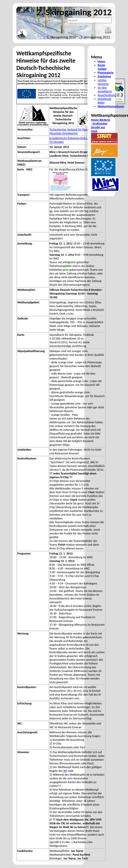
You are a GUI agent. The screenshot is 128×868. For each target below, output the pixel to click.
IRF (65, 771)
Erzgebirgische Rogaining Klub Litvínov (73, 138)
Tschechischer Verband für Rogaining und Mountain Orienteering (75, 131)
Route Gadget (102, 67)
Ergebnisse (104, 76)
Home (101, 61)
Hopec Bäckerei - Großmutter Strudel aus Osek (101, 125)
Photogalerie (106, 73)
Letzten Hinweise (103, 82)
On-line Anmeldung (105, 90)
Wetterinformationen (111, 106)
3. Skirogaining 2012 (95, 37)
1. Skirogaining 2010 (62, 37)
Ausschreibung (107, 95)
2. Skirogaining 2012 (74, 12)
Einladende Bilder (104, 101)
